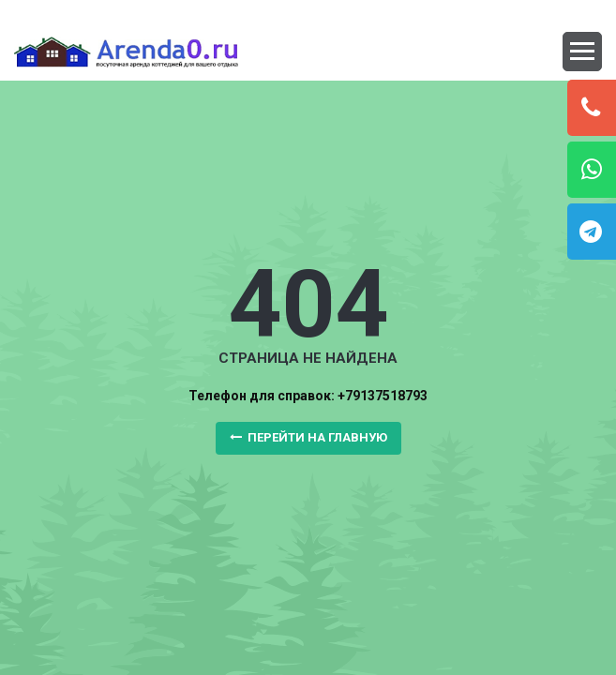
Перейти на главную (308, 437)
